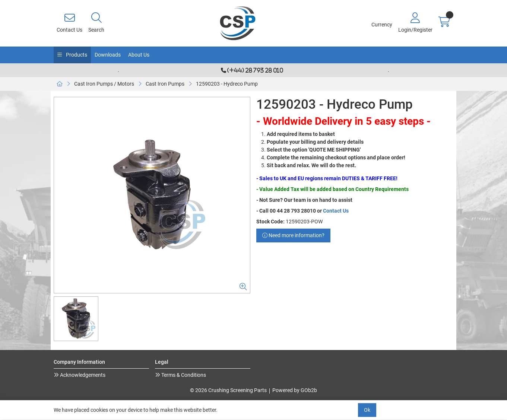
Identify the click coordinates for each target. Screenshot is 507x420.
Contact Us (336, 211)
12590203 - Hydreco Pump (227, 84)
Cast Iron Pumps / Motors (104, 84)
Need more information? (293, 235)
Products (76, 55)
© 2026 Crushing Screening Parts (228, 390)
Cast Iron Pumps (165, 84)
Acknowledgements (82, 375)
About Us (139, 55)
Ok (367, 410)
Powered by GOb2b (295, 390)
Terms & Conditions (183, 375)
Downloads (108, 55)
